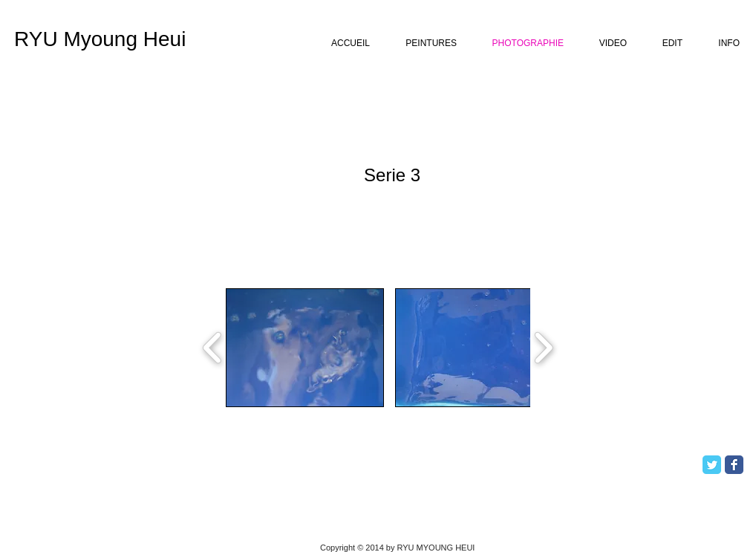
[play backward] (213, 348)
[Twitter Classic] (712, 465)
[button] (305, 348)
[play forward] (543, 348)
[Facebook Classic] (734, 465)
